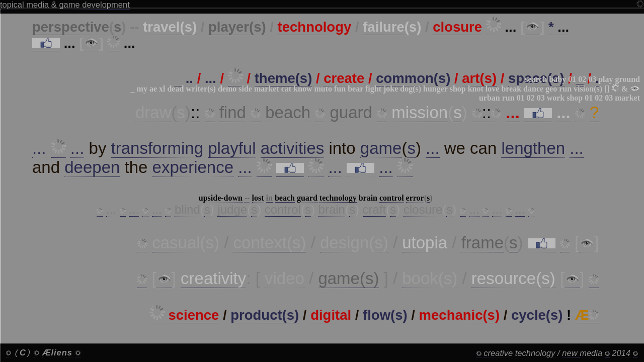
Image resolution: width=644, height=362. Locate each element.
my (142, 89)
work (556, 98)
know (303, 89)
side (245, 89)
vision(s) (588, 89)
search (536, 79)
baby (557, 79)
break (511, 89)
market (267, 89)
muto (323, 89)
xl (162, 89)
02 (582, 79)
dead (175, 89)
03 (592, 79)
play (606, 79)
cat (286, 89)
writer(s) (201, 89)
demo (227, 89)
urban (490, 98)
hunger (435, 89)
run (565, 89)
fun (340, 89)
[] (607, 89)
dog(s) (411, 89)
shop (458, 89)
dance (533, 89)
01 (572, 79)
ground (627, 79)
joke (391, 89)
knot (476, 89)
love (493, 89)
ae (153, 89)
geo (551, 89)
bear (355, 89)
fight (373, 89)
